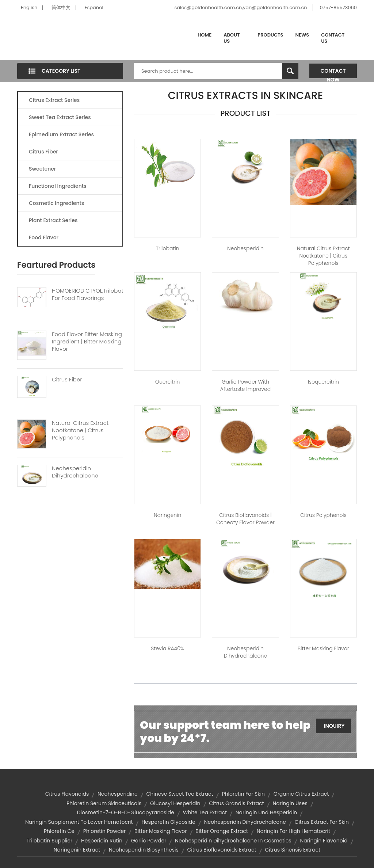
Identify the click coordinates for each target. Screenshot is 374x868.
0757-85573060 (338, 7)
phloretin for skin (243, 794)
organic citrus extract (301, 794)
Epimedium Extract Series (61, 134)
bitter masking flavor (161, 831)
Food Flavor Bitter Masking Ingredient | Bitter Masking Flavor (87, 342)
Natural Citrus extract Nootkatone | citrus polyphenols (323, 256)
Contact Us (333, 38)
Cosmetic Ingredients (56, 203)
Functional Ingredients (58, 186)
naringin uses (290, 803)
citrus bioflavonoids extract (222, 850)
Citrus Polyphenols (323, 515)
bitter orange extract (222, 831)
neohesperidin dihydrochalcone (245, 822)
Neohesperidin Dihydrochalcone (75, 472)
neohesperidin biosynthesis (144, 850)
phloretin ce (59, 831)
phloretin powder (105, 831)
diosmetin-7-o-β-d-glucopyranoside (126, 812)
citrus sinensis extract (293, 850)
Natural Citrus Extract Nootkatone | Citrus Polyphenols (80, 430)
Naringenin (167, 515)
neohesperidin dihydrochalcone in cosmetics (233, 841)
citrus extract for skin (322, 822)
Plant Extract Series (53, 220)
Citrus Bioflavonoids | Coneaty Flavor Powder (245, 519)
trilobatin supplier (49, 841)
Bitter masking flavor (323, 648)
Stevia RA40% (167, 648)
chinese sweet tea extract (180, 794)
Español (94, 7)
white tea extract (205, 812)
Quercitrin (168, 382)
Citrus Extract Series (54, 100)
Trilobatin (168, 248)
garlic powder (149, 841)
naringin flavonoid (324, 841)
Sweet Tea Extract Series (60, 117)
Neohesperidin (245, 248)
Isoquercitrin (323, 382)
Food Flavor (44, 237)
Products (270, 35)
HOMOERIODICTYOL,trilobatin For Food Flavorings (87, 294)
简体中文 (61, 7)
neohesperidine (118, 794)
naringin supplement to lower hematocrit (79, 822)
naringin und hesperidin (266, 812)
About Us (232, 38)
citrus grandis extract (236, 803)
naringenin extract (77, 850)
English (29, 7)
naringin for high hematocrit (293, 831)
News (302, 35)
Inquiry (334, 726)
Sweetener (42, 169)
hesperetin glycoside (168, 822)
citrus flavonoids (67, 794)
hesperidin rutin (102, 841)
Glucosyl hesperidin (175, 803)
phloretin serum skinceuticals (104, 803)
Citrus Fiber (43, 152)
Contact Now (333, 73)
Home (205, 35)
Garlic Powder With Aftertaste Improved (245, 385)
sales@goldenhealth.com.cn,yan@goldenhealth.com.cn (241, 7)
